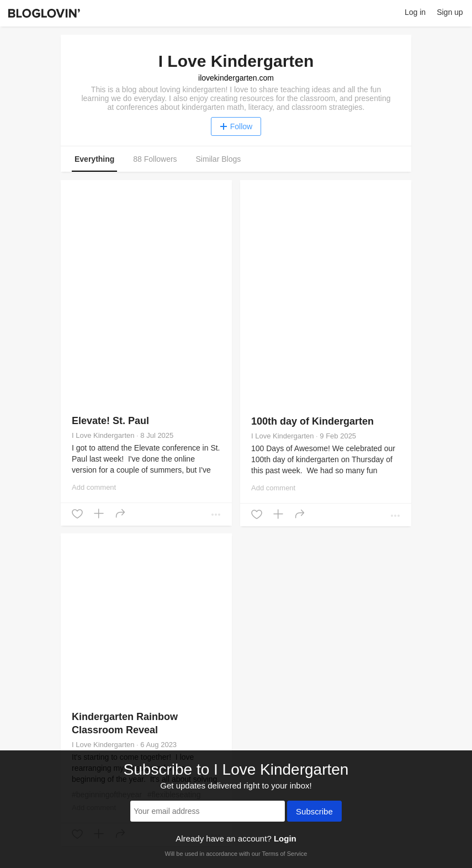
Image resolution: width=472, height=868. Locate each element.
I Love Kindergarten (103, 435)
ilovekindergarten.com (236, 78)
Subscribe (314, 812)
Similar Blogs (219, 159)
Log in (415, 12)
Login (285, 838)
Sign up (450, 12)
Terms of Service (284, 854)
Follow (236, 126)
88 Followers (155, 159)
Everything (94, 159)
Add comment (94, 487)
